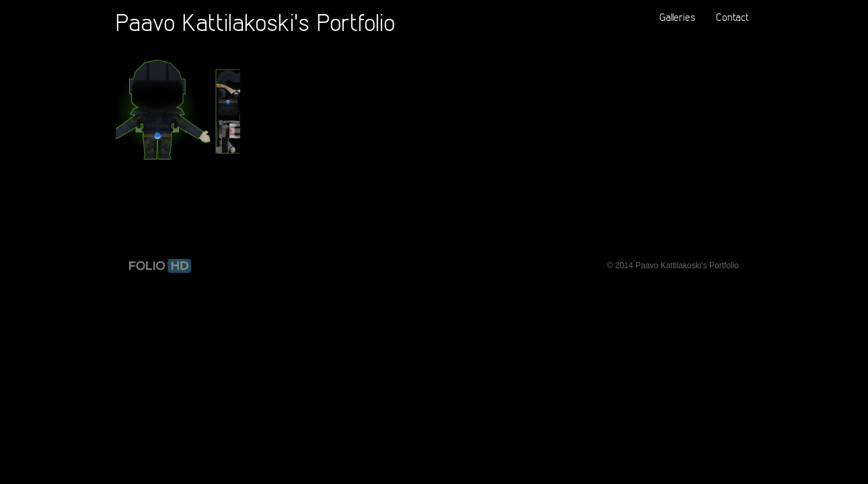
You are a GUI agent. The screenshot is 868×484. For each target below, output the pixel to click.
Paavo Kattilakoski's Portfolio (255, 22)
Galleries (678, 17)
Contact (732, 17)
